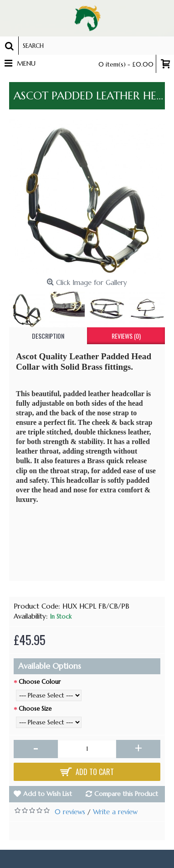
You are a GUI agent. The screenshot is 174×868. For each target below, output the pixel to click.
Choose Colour (40, 682)
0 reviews (70, 812)
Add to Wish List (48, 794)
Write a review (115, 812)
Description (48, 336)
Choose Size (35, 709)
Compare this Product (126, 794)
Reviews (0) (126, 336)
